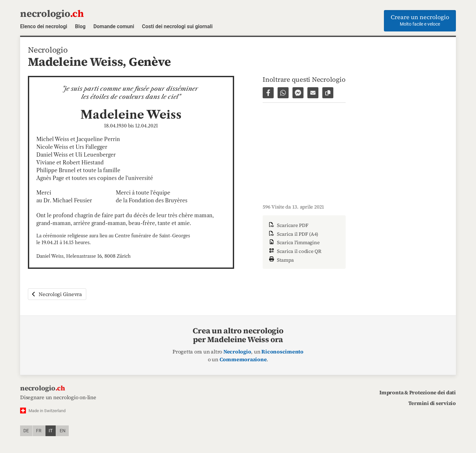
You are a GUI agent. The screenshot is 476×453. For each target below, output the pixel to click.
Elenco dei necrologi (44, 26)
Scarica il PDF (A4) (293, 234)
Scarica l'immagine (294, 242)
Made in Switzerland (47, 411)
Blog (80, 26)
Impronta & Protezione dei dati (418, 392)
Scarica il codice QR (295, 251)
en (63, 431)
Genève (150, 62)
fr (39, 431)
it (51, 431)
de (26, 431)
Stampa (281, 259)
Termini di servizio (432, 403)
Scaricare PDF (288, 225)
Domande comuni (114, 26)
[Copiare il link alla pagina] (328, 93)
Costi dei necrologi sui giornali (177, 26)
